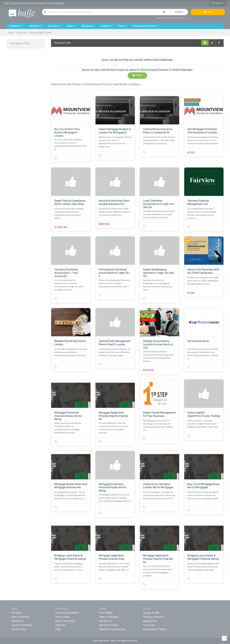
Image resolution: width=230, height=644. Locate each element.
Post (208, 12)
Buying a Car (150, 621)
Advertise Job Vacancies (113, 629)
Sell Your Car (106, 621)
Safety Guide (62, 617)
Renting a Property (153, 617)
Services (22, 33)
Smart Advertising (65, 621)
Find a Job (149, 625)
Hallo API (60, 625)
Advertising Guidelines (67, 613)
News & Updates (20, 617)
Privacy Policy (19, 629)
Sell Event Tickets (109, 625)
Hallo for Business (109, 617)
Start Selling (106, 613)
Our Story (16, 613)
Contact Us (18, 621)
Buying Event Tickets (155, 629)
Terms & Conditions (22, 625)
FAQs (58, 629)
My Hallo (218, 3)
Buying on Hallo (151, 613)
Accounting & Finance (170, 18)
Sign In (137, 75)
